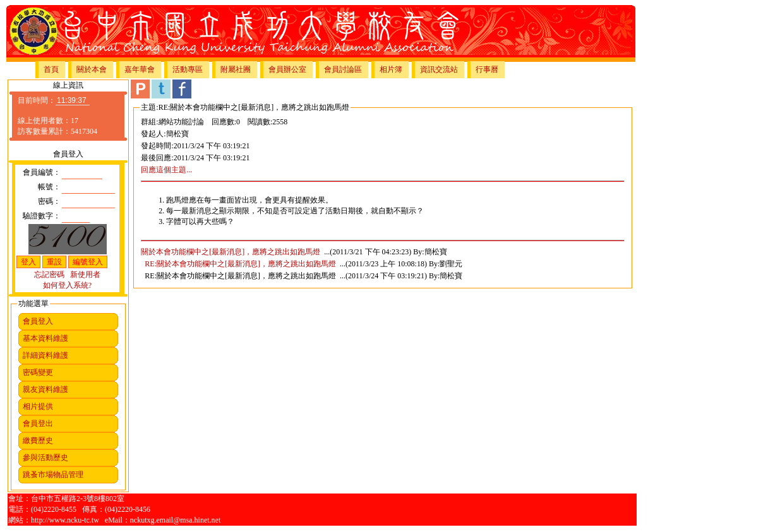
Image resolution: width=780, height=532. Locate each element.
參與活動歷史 (45, 458)
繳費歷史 (38, 440)
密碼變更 (38, 372)
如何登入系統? (67, 285)
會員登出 (38, 423)
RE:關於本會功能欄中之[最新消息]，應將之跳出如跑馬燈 (240, 264)
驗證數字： (42, 216)
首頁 (51, 69)
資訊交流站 (439, 69)
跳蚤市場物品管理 (53, 475)
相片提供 (38, 406)
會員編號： (42, 172)
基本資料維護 (45, 338)
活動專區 (188, 69)
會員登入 (38, 321)
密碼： (49, 201)
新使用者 (85, 275)
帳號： (49, 187)
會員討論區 (343, 69)
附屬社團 (236, 69)
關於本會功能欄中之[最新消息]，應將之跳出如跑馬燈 (231, 252)
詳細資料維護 (45, 355)
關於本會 (92, 69)
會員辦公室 (287, 69)
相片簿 (391, 69)
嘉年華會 (140, 69)
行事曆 (487, 69)
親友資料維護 (45, 389)
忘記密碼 (49, 275)
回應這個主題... (166, 170)
